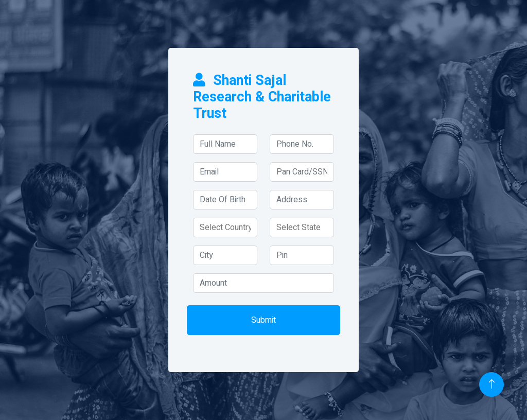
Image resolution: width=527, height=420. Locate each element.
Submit (263, 320)
